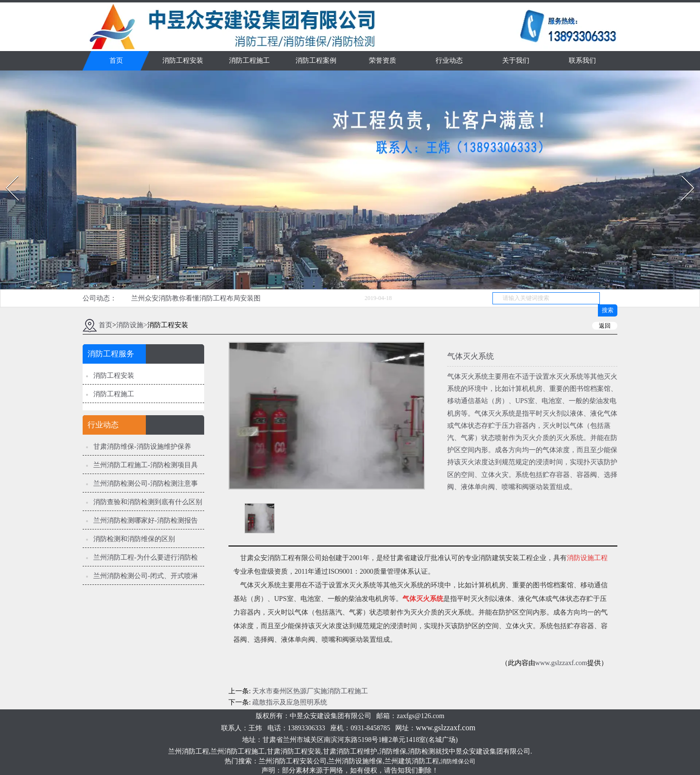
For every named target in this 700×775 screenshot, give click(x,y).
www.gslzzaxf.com (561, 663)
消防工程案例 (316, 61)
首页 (116, 61)
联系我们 (582, 61)
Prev (6, 173)
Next (682, 173)
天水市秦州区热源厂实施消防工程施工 (310, 691)
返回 (605, 326)
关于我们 (516, 61)
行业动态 (449, 61)
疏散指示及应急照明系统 (290, 702)
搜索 (608, 310)
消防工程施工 (249, 61)
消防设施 (130, 325)
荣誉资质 (383, 61)
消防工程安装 (183, 61)
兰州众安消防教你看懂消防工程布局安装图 (196, 298)
